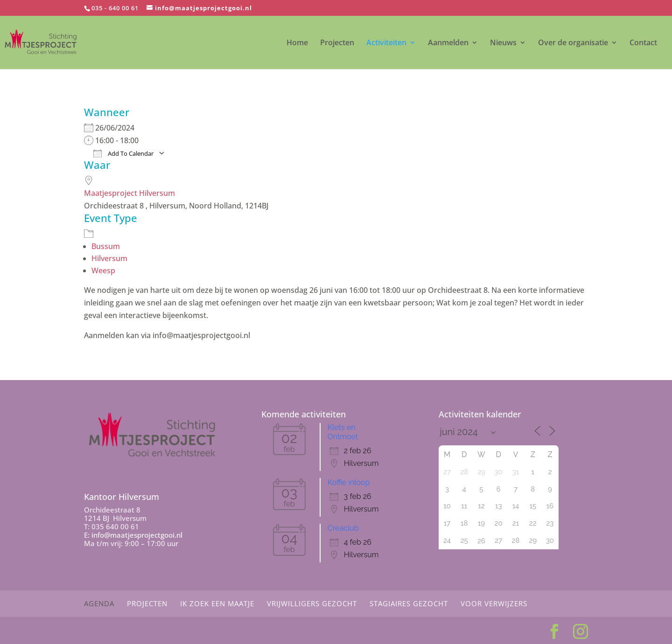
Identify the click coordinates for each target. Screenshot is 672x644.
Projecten (337, 43)
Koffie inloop (349, 482)
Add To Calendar (123, 153)
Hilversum (109, 258)
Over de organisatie (573, 43)
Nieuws (503, 43)
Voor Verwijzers (494, 603)
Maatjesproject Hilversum (129, 193)
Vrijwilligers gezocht (312, 603)
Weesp (103, 270)
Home (297, 43)
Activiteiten (386, 43)
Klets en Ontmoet (343, 432)
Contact (643, 43)
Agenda (99, 603)
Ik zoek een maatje (217, 603)
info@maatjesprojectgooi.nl (137, 535)
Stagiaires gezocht (409, 603)
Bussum (106, 246)
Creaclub (343, 528)
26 (481, 541)
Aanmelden (448, 43)
